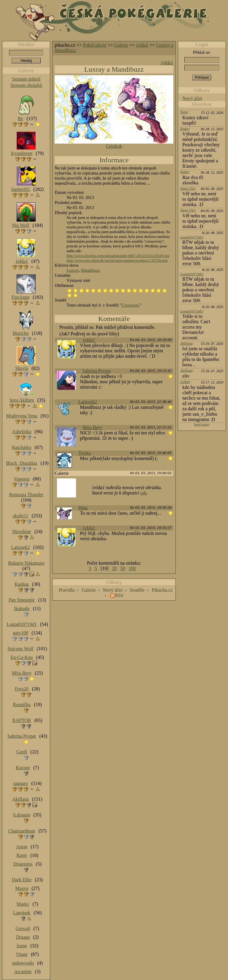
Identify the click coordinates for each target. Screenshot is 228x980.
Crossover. (130, 305)
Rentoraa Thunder (26, 495)
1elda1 (142, 45)
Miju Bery (92, 427)
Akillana (186, 343)
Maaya (22, 888)
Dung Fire (188, 189)
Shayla (22, 368)
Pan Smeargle (22, 600)
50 (123, 568)
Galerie (121, 45)
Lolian (185, 382)
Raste (22, 855)
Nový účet (192, 98)
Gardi (22, 752)
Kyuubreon (22, 153)
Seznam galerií (26, 79)
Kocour (23, 768)
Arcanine (23, 972)
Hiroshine (22, 531)
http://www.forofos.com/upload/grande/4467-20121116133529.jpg (118, 256)
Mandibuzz (90, 270)
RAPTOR (22, 720)
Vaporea (22, 479)
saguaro (20, 783)
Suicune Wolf (21, 649)
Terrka (85, 453)
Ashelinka (22, 432)
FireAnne (20, 297)
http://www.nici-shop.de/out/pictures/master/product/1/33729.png (117, 260)
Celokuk (114, 146)
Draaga (23, 937)
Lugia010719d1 (191, 237)
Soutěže (137, 590)
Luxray (73, 270)
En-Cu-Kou (22, 657)
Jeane (22, 946)
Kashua (22, 584)
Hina (83, 508)
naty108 (20, 633)
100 (132, 568)
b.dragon (22, 815)
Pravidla (67, 590)
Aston (22, 847)
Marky (23, 904)
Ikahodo (22, 608)
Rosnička (22, 705)
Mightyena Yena (22, 416)
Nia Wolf (20, 225)
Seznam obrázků (26, 85)
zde (144, 493)
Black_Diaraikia (22, 463)
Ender (185, 129)
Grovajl (23, 928)
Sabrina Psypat (97, 371)
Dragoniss (23, 864)
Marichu (20, 333)
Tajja (184, 112)
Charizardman (22, 831)
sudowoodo (23, 963)
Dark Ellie (22, 880)
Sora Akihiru (22, 400)
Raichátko (22, 447)
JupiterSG (20, 189)
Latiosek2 (88, 402)
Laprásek (22, 913)
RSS (119, 595)
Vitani (22, 954)
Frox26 (22, 689)
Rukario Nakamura (26, 563)
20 (114, 568)
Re (20, 118)
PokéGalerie (95, 45)
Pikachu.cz (162, 590)
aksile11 (21, 516)
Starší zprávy (202, 424)
